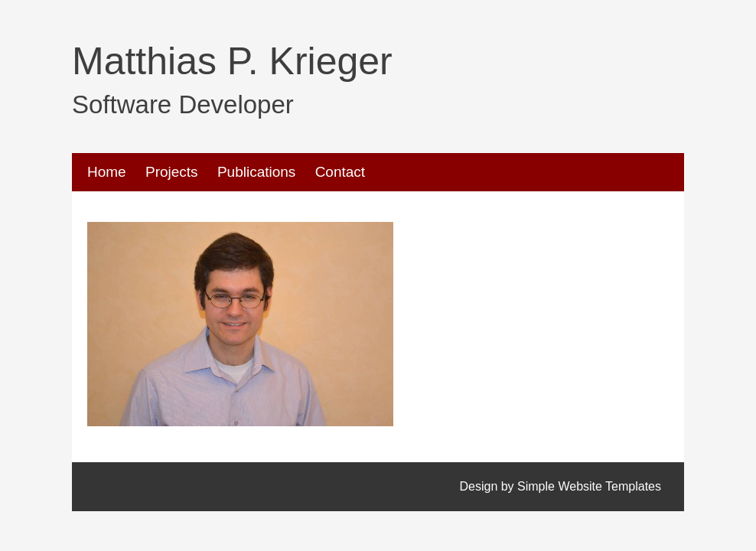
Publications (256, 172)
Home (107, 172)
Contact (340, 172)
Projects (172, 172)
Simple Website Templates (589, 486)
